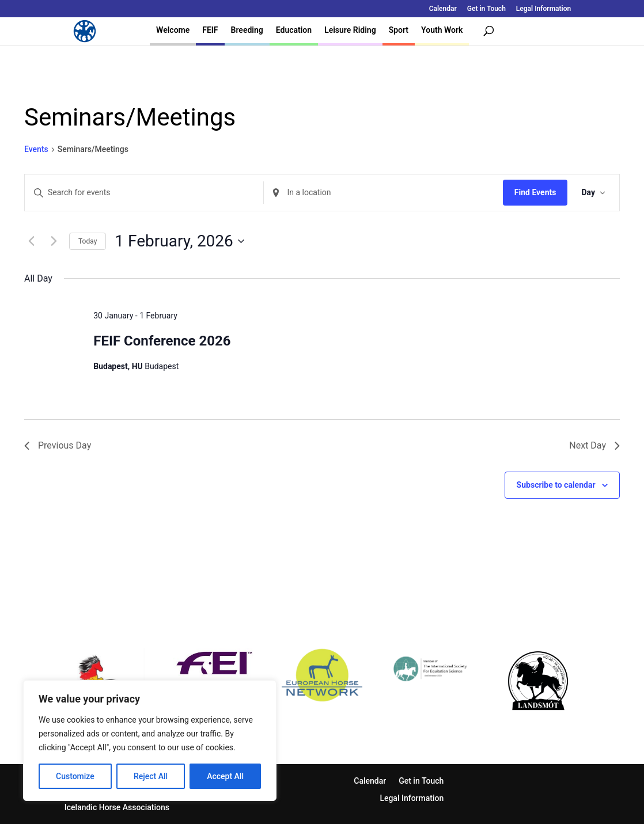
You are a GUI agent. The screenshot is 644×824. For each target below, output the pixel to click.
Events (36, 149)
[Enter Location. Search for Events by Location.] (383, 193)
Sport (399, 30)
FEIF (210, 30)
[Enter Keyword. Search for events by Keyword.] (144, 193)
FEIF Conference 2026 (162, 341)
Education (294, 30)
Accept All (225, 776)
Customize (75, 776)
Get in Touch (486, 9)
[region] (150, 741)
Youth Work (442, 30)
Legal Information (543, 9)
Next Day (594, 445)
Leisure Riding (350, 30)
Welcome (173, 30)
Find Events (535, 192)
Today (88, 241)
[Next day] (54, 241)
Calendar (443, 9)
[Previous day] (31, 241)
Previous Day (58, 445)
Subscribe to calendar (556, 485)
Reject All (151, 776)
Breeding (247, 30)
